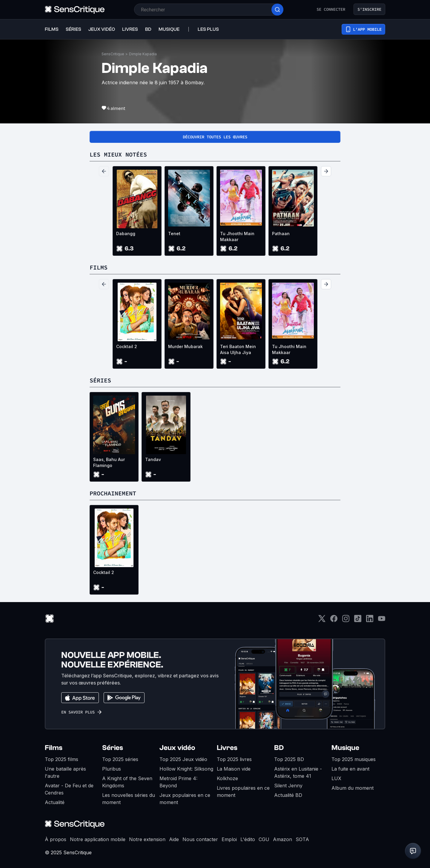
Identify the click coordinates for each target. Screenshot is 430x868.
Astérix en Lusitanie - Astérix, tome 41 (298, 772)
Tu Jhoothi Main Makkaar (237, 236)
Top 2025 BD (289, 759)
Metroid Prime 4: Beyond (178, 782)
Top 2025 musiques (354, 759)
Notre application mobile (98, 839)
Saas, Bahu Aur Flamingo (109, 462)
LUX (336, 778)
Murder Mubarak (185, 346)
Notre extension (147, 839)
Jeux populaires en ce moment (185, 799)
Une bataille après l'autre (65, 772)
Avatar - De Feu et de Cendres (69, 789)
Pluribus (112, 769)
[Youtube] (382, 620)
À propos (56, 839)
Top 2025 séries (120, 759)
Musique (345, 748)
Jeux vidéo (177, 748)
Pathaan (281, 234)
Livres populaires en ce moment (243, 792)
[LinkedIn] (370, 620)
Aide (174, 839)
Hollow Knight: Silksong (186, 769)
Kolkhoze (227, 778)
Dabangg (126, 234)
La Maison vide (234, 769)
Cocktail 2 (127, 346)
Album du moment (353, 788)
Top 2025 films (62, 759)
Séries (113, 748)
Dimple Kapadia (143, 54)
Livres (227, 748)
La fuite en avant (350, 769)
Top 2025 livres (234, 759)
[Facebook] (334, 620)
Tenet (174, 234)
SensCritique (113, 54)
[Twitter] (322, 620)
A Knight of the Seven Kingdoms (127, 782)
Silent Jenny (288, 786)
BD (279, 748)
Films (54, 748)
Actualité (55, 802)
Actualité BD (288, 795)
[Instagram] (346, 620)
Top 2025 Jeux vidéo (183, 759)
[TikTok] (358, 620)
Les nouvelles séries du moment (129, 799)
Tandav (153, 459)
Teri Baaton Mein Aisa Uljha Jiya (238, 349)
